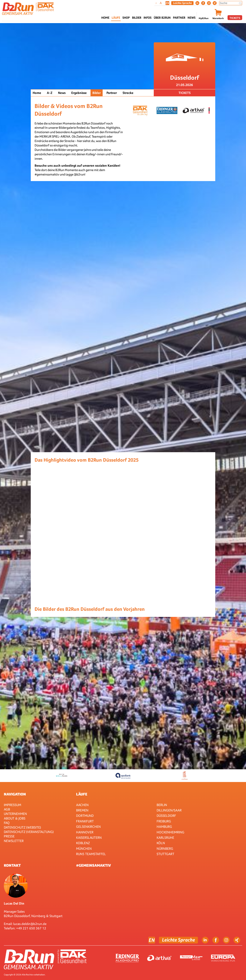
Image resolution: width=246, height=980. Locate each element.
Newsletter (14, 841)
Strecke (128, 93)
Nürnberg (165, 848)
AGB (7, 809)
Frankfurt (85, 821)
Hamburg (164, 827)
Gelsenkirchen (88, 827)
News (192, 18)
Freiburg (164, 821)
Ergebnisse (79, 93)
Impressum (12, 805)
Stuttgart (165, 854)
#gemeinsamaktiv (93, 865)
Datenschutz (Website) (22, 827)
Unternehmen (15, 814)
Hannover (85, 832)
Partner (112, 93)
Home (105, 18)
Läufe (82, 794)
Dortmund (85, 816)
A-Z (50, 93)
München (84, 848)
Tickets (235, 18)
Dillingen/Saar (169, 810)
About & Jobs (15, 818)
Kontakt (12, 865)
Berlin (162, 805)
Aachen (82, 805)
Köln (161, 843)
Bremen (82, 810)
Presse (9, 836)
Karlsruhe (165, 838)
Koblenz (83, 843)
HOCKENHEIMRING (170, 832)
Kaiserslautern (89, 838)
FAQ (7, 823)
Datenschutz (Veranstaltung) (29, 832)
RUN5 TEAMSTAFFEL (91, 854)
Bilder (137, 18)
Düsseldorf (166, 816)
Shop (126, 18)
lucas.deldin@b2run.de (30, 924)
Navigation (15, 794)
